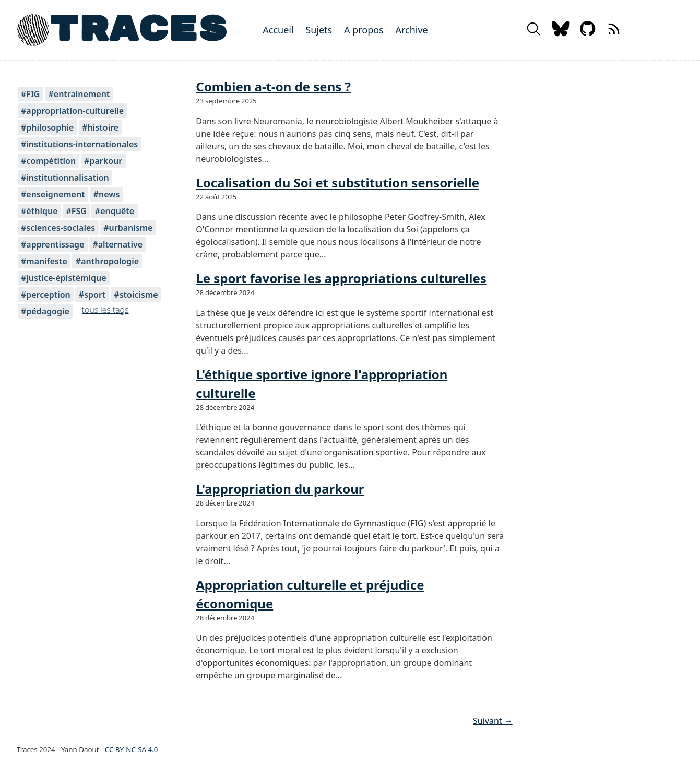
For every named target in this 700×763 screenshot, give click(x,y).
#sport (92, 295)
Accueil (278, 30)
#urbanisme (128, 228)
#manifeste (44, 261)
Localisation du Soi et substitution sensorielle (337, 183)
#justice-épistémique (64, 278)
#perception (46, 295)
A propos (364, 30)
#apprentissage (52, 244)
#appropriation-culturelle (72, 111)
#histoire (100, 127)
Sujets (319, 30)
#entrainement (79, 94)
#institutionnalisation (65, 178)
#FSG (76, 211)
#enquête (115, 211)
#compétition (48, 161)
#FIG (30, 94)
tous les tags (105, 310)
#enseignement (53, 194)
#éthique (39, 211)
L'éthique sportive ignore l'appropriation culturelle (322, 384)
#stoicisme (136, 295)
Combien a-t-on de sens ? (273, 86)
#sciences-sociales (58, 228)
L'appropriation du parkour (280, 489)
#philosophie (47, 127)
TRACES (138, 30)
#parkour (103, 161)
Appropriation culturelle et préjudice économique (310, 594)
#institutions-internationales (79, 144)
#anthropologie (107, 261)
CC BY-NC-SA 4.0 (132, 749)
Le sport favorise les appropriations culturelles (341, 278)
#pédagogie (45, 311)
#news (107, 194)
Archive (411, 30)
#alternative (117, 244)
